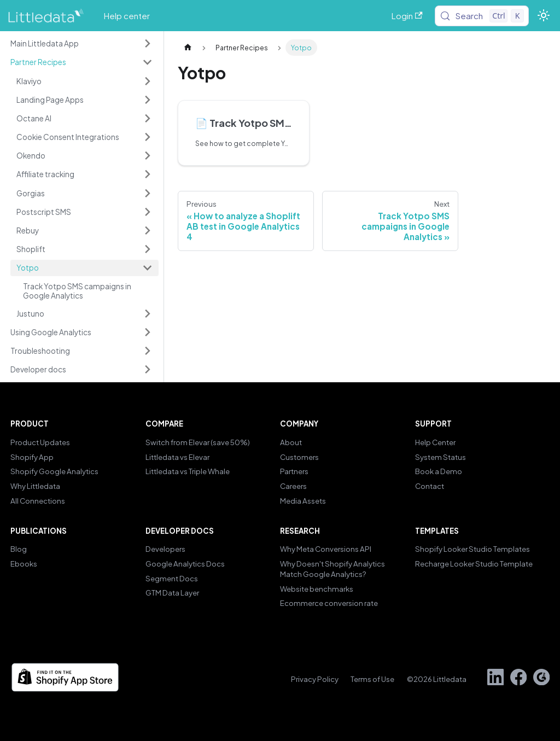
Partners (294, 471)
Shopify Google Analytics (54, 471)
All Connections (38, 501)
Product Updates (40, 442)
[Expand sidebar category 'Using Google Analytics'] (147, 332)
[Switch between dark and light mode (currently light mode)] (543, 15)
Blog (19, 549)
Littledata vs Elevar (177, 457)
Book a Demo (439, 471)
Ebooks (24, 564)
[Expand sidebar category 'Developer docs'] (147, 370)
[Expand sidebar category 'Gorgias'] (147, 193)
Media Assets (303, 501)
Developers (165, 549)
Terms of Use (372, 679)
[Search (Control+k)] (482, 16)
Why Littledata (35, 486)
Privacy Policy (315, 679)
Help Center (435, 442)
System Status (441, 457)
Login (407, 16)
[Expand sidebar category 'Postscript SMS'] (147, 212)
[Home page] (188, 48)
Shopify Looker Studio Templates (472, 549)
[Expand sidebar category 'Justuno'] (147, 313)
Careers (293, 486)
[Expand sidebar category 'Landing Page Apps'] (147, 100)
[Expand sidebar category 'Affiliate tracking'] (147, 174)
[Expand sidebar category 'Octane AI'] (147, 118)
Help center (127, 16)
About (291, 442)
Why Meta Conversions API (326, 549)
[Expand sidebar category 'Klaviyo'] (147, 81)
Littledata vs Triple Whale (188, 471)
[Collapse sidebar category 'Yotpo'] (147, 268)
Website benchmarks (317, 589)
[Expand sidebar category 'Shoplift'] (147, 249)
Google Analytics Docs (185, 564)
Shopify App (32, 457)
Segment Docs (172, 578)
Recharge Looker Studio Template (474, 564)
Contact (430, 486)
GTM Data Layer (172, 593)
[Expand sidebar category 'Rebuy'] (147, 230)
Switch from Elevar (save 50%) (198, 442)
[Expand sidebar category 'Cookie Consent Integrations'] (147, 137)
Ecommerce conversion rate (329, 603)
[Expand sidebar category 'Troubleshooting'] (147, 351)
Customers (299, 457)
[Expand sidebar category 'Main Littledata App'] (147, 44)
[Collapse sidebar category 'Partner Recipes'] (147, 62)
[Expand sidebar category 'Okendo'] (147, 156)
